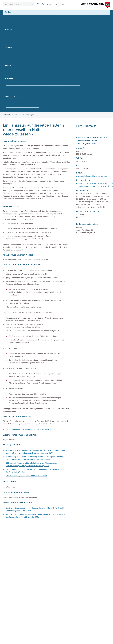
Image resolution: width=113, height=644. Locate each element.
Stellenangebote (83, 39)
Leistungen (43, 21)
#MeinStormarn (59, 43)
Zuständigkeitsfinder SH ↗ (18, 25)
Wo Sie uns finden (76, 21)
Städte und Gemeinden (84, 57)
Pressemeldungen (58, 39)
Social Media (71, 39)
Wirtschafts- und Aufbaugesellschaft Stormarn (24, 92)
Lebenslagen (33, 21)
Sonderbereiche (56, 57)
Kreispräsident (67, 52)
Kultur (40, 101)
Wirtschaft (9, 79)
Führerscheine (33, 17)
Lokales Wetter (34, 39)
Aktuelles (8, 30)
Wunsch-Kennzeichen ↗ (93, 21)
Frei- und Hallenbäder (16, 101)
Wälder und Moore (32, 110)
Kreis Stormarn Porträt (42, 52)
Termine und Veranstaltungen (60, 105)
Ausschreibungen (14, 34)
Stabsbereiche (69, 57)
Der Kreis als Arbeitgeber (17, 70)
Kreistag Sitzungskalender (17, 39)
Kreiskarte (56, 52)
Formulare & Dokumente (49, 17)
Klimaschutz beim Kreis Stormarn (20, 88)
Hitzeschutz (70, 35)
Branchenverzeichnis (16, 83)
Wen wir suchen (41, 74)
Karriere (8, 65)
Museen (67, 101)
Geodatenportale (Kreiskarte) (70, 17)
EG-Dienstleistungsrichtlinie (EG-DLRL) (39, 83)
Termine (11, 43)
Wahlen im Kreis (100, 57)
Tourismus (76, 105)
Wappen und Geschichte (17, 61)
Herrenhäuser (31, 101)
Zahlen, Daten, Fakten (62, 61)
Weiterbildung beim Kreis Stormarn (21, 74)
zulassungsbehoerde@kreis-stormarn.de (92, 176)
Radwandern (93, 101)
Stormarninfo (96, 39)
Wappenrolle (32, 61)
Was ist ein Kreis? (45, 61)
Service (8, 12)
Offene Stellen (72, 70)
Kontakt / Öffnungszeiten (17, 21)
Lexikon (52, 21)
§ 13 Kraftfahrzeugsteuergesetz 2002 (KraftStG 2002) (27, 476)
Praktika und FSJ (85, 70)
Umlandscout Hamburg (90, 105)
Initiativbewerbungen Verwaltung (53, 70)
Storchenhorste (14, 105)
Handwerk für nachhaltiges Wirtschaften (69, 83)
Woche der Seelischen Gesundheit (39, 43)
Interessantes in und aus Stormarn (20, 52)
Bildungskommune (47, 34)
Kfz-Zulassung (87, 17)
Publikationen (62, 21)
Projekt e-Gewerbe (40, 88)
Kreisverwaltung (34, 57)
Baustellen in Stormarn (31, 34)
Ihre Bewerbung (34, 70)
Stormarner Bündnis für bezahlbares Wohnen (65, 88)
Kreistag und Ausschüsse (83, 52)
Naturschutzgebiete (79, 101)
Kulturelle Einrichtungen (53, 101)
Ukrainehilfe (21, 43)
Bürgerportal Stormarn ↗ (17, 17)
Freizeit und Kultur (12, 96)
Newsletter (45, 39)
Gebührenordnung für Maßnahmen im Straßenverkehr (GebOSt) (31, 429)
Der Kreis (8, 48)
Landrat (45, 57)
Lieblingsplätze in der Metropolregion (34, 105)
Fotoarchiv (60, 35)
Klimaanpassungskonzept (86, 35)
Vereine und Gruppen (16, 110)
